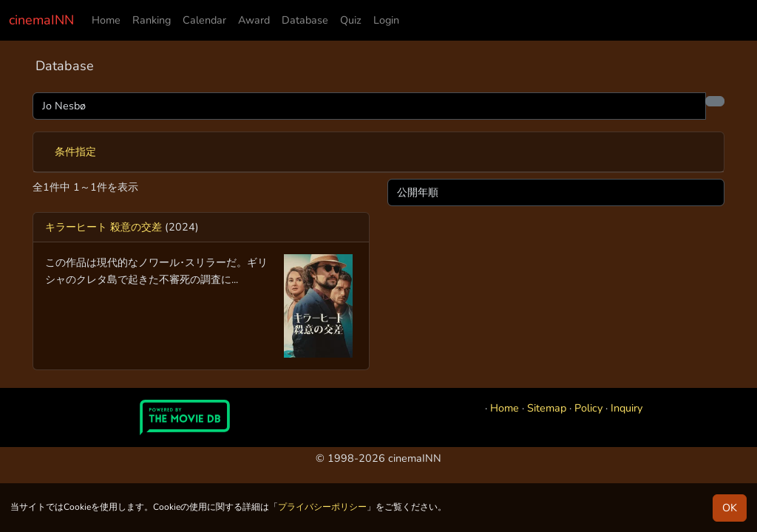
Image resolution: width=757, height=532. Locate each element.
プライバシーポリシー (322, 507)
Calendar (204, 20)
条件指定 (75, 151)
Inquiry (627, 408)
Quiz (351, 20)
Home (106, 20)
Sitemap (547, 408)
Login (386, 20)
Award (254, 20)
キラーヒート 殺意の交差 (103, 227)
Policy (588, 408)
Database (305, 20)
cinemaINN (41, 20)
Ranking (152, 20)
